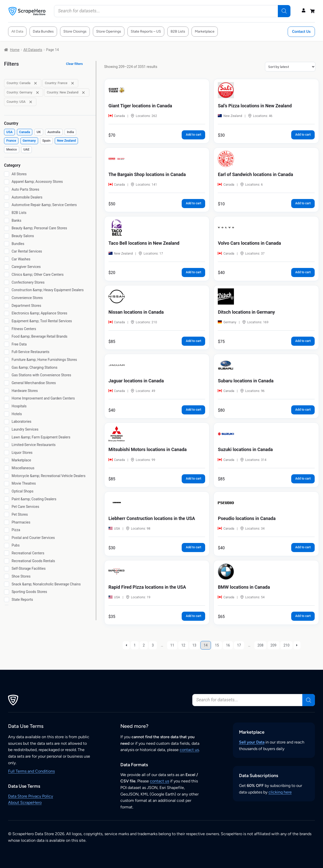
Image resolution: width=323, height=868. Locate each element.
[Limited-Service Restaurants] (7, 445)
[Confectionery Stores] (7, 282)
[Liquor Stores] (7, 453)
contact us (189, 750)
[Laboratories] (7, 422)
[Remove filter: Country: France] (73, 83)
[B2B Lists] (7, 213)
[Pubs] (7, 545)
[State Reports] (7, 600)
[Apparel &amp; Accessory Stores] (7, 182)
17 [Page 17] (239, 645)
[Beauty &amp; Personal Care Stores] (7, 228)
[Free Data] (7, 344)
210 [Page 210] (286, 645)
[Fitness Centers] (7, 329)
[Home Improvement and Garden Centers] (7, 399)
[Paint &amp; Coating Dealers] (7, 499)
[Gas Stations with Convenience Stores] (7, 375)
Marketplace (205, 31)
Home (15, 50)
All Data (17, 31)
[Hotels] (7, 414)
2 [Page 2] (144, 645)
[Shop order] (290, 67)
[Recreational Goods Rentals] (7, 561)
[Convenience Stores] (7, 298)
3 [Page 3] (153, 645)
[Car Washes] (7, 259)
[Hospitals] (7, 406)
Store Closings (75, 31)
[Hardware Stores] (7, 391)
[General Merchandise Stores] (7, 383)
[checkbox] (9, 132)
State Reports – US (146, 31)
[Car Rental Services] (7, 251)
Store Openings (109, 31)
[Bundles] (7, 244)
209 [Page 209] (274, 645)
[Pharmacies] (7, 522)
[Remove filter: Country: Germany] (37, 93)
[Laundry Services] (7, 429)
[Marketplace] (7, 460)
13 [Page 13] (194, 645)
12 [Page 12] (183, 645)
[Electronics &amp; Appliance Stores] (7, 313)
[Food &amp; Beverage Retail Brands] (7, 337)
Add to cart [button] (193, 135)
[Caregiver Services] (7, 267)
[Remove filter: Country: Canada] (35, 83)
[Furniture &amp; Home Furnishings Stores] (7, 360)
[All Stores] (7, 174)
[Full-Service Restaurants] (7, 352)
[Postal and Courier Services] (7, 538)
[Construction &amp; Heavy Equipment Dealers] (7, 290)
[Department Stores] (7, 306)
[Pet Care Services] (7, 507)
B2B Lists (178, 31)
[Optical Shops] (7, 491)
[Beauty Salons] (7, 236)
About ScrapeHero (25, 802)
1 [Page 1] (135, 645)
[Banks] (7, 220)
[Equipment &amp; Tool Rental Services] (7, 321)
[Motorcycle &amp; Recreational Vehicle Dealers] (7, 476)
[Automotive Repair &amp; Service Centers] (7, 205)
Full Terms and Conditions (31, 771)
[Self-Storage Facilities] (7, 569)
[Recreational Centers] (7, 553)
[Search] (284, 11)
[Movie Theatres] (7, 484)
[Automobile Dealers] (7, 197)
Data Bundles (43, 31)
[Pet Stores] (7, 514)
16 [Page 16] (228, 645)
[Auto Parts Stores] (7, 189)
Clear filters (75, 64)
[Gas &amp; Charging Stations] (7, 367)
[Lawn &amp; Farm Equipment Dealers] (7, 437)
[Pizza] (7, 530)
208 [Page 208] (260, 645)
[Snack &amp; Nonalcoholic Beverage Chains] (7, 584)
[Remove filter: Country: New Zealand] (83, 93)
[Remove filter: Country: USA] (31, 102)
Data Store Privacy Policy (31, 796)
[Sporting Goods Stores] (7, 592)
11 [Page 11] (172, 645)
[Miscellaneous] (7, 468)
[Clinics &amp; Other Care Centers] (7, 275)
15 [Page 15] (217, 645)
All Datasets (33, 50)
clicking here (280, 792)
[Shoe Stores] (7, 576)
